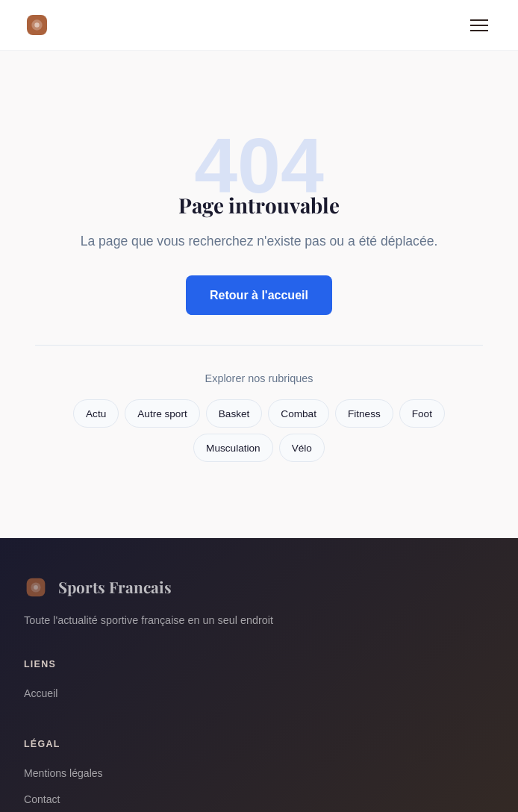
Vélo (302, 448)
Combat (299, 414)
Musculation (233, 448)
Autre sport (162, 414)
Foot (422, 414)
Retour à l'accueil (259, 295)
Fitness (364, 414)
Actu (96, 414)
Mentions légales (63, 773)
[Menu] (479, 25)
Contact (42, 799)
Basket (234, 414)
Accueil (41, 693)
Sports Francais (98, 587)
